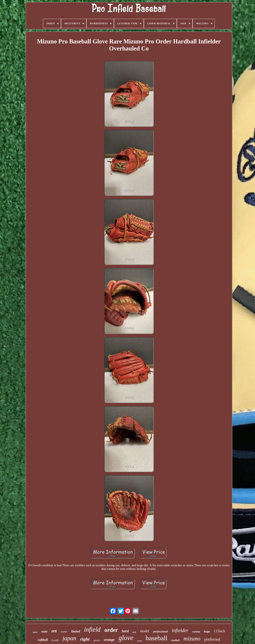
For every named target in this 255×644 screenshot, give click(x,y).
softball (43, 640)
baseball (157, 638)
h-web (55, 640)
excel (139, 641)
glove (126, 638)
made (44, 632)
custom (196, 632)
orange (109, 640)
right (85, 639)
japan (69, 638)
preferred (212, 639)
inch (134, 632)
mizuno (192, 638)
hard (125, 631)
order (111, 630)
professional (160, 631)
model (145, 631)
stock (35, 632)
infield (92, 630)
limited (76, 631)
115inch (219, 631)
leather (64, 632)
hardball (175, 640)
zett (54, 631)
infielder (180, 630)
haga (207, 631)
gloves (97, 640)
